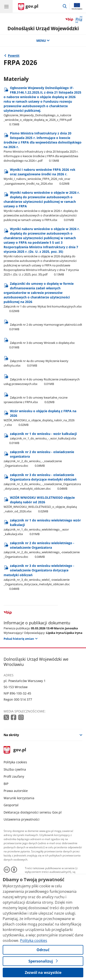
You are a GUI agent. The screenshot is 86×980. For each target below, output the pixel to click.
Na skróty (11, 735)
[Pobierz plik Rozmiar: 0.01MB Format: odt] (43, 325)
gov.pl (15, 750)
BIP (6, 784)
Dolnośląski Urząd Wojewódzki (43, 28)
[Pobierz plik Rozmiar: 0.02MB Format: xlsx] (43, 397)
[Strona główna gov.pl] (28, 7)
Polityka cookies (15, 762)
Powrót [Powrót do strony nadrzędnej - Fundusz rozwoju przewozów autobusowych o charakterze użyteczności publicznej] (14, 56)
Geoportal (11, 805)
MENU (43, 41)
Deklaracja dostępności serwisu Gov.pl (33, 812)
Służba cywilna (15, 769)
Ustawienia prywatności (22, 819)
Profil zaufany (14, 776)
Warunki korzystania (19, 798)
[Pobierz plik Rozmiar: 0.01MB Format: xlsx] (43, 343)
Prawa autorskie (16, 791)
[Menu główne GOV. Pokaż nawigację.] (6, 6)
